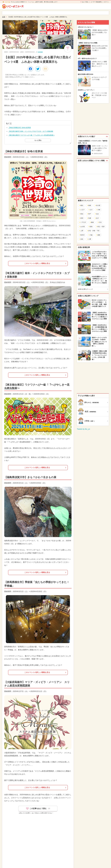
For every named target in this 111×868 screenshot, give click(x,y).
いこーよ (7, 2)
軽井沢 (82, 235)
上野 (81, 231)
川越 (90, 235)
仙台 (97, 214)
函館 (98, 235)
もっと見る (38, 140)
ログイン (106, 2)
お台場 (82, 227)
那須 (81, 214)
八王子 (82, 210)
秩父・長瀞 (100, 227)
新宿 (81, 218)
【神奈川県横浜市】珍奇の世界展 (20, 128)
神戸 (89, 214)
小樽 (89, 239)
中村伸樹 (40, 52)
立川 (90, 210)
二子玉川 (83, 222)
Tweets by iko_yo (83, 429)
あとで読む (85, 2)
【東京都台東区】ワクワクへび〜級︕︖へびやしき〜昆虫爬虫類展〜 (31, 135)
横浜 (81, 205)
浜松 (81, 239)
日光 (100, 222)
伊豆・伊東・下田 (93, 231)
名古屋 (97, 205)
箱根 (89, 205)
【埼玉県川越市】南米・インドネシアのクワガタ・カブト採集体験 (31, 131)
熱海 (90, 227)
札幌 (89, 218)
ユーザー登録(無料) (96, 2)
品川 (97, 218)
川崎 (98, 210)
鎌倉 (92, 222)
